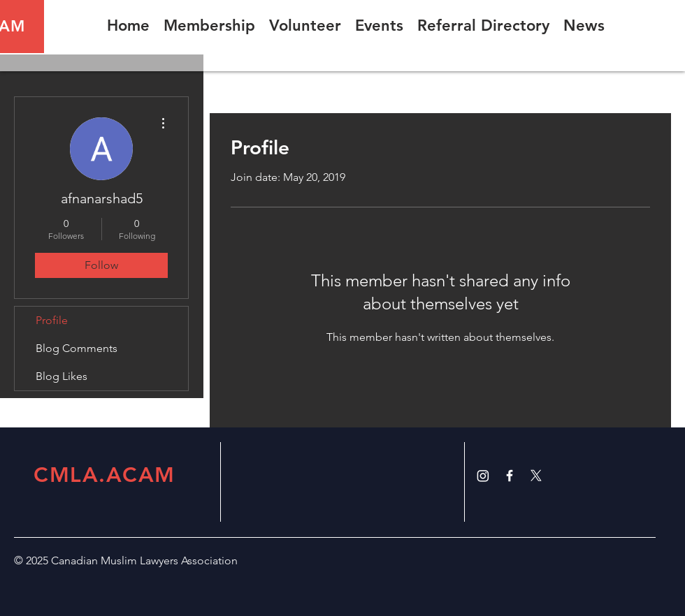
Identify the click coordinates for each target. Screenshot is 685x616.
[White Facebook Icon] (510, 476)
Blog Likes (62, 376)
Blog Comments (77, 348)
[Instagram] (483, 476)
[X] (536, 476)
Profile (52, 320)
